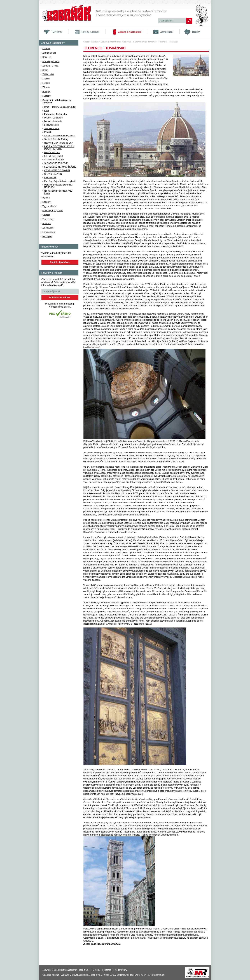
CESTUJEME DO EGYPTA (57, 170)
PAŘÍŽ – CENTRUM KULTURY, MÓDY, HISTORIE (59, 148)
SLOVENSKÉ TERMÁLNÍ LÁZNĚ (60, 167)
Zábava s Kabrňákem (130, 32)
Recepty (46, 92)
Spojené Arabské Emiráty (56, 139)
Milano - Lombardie (54, 118)
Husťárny (47, 96)
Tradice (46, 79)
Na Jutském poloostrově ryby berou (58, 192)
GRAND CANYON (53, 174)
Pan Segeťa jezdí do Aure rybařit (60, 181)
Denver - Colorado (53, 121)
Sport (45, 70)
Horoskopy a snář (51, 61)
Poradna (47, 223)
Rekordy (47, 202)
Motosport (47, 236)
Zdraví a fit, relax (51, 66)
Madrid (48, 132)
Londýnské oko (52, 125)
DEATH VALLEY (52, 153)
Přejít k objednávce (60, 262)
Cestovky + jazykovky (53, 211)
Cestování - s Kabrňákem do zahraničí (57, 101)
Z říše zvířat (48, 74)
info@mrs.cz (157, 975)
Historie (46, 83)
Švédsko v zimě (52, 129)
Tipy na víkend (50, 206)
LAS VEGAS (50, 178)
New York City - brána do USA (59, 143)
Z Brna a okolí (49, 53)
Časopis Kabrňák (91, 42)
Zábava (46, 87)
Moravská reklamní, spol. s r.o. (85, 975)
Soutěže (46, 215)
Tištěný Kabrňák (90, 32)
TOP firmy (57, 32)
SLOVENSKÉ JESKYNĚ (56, 163)
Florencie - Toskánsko (56, 114)
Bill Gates (184, 782)
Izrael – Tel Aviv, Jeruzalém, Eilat (60, 107)
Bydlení (46, 198)
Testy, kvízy (48, 219)
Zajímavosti (48, 228)
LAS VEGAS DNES (54, 156)
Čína (47, 111)
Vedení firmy (121, 970)
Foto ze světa (49, 232)
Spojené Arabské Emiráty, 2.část (60, 136)
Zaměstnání (167, 32)
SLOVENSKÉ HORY (54, 160)
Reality (196, 32)
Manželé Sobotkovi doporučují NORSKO (59, 186)
